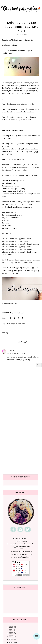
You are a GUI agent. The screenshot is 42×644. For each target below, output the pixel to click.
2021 (11, 639)
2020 (11, 642)
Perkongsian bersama (16, 324)
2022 (11, 636)
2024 (11, 630)
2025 (11, 627)
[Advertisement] (20, 445)
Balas (39, 365)
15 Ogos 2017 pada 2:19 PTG (16, 353)
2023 (11, 633)
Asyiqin (11, 351)
